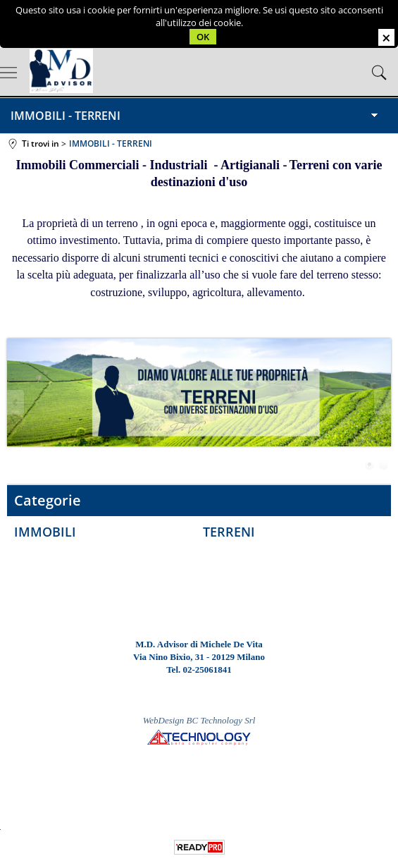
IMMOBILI (45, 532)
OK (203, 37)
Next (382, 402)
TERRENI (229, 532)
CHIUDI (386, 37)
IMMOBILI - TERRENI (66, 116)
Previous (16, 402)
